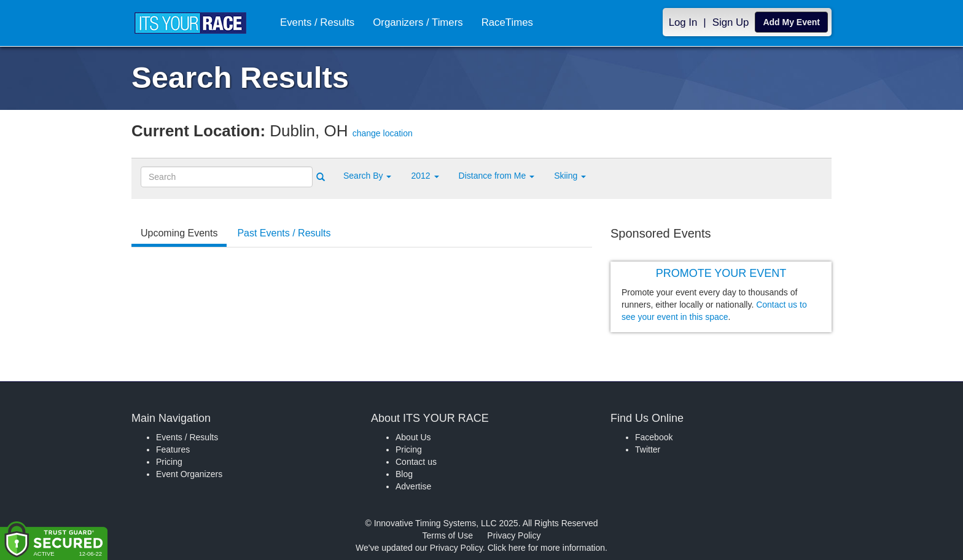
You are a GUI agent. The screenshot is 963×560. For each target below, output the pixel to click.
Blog (404, 474)
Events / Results (317, 22)
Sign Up (731, 22)
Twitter (648, 449)
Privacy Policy (514, 535)
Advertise (413, 486)
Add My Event (791, 22)
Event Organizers (189, 474)
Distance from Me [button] (497, 176)
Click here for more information (546, 548)
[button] (367, 176)
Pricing (169, 462)
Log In (683, 22)
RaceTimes (507, 22)
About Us (413, 437)
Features (173, 449)
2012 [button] (425, 176)
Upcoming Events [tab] (179, 233)
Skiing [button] (570, 176)
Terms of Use (448, 535)
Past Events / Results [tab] (284, 233)
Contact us (416, 462)
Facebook (654, 437)
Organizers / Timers (418, 22)
